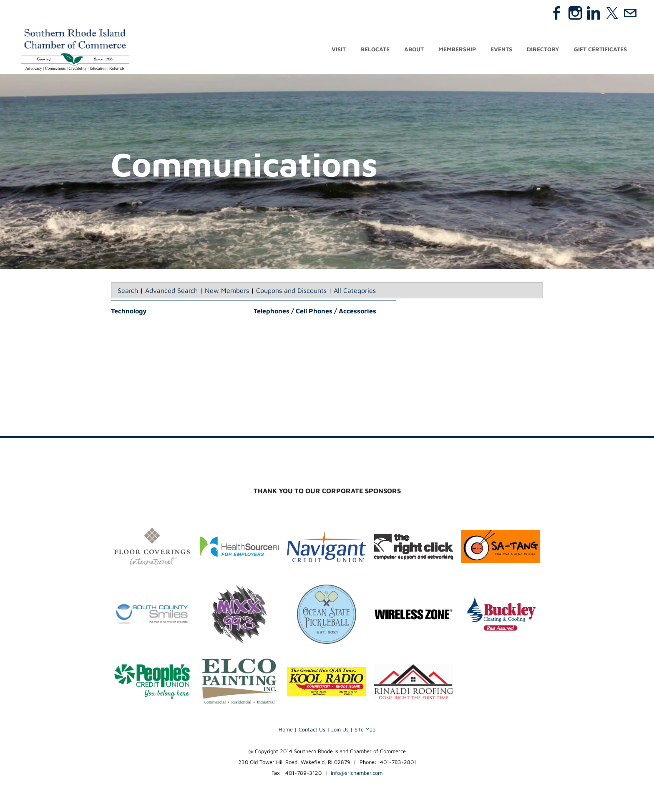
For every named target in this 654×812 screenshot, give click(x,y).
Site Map (365, 729)
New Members (227, 290)
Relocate (375, 49)
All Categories (355, 290)
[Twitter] (612, 13)
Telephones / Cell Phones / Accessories (315, 311)
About (414, 49)
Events (501, 49)
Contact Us (312, 729)
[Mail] (630, 13)
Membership (457, 49)
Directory (543, 49)
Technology (129, 311)
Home (286, 729)
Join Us (340, 729)
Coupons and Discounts (291, 290)
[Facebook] (557, 13)
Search (128, 290)
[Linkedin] (594, 13)
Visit (339, 49)
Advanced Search (171, 290)
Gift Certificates (600, 49)
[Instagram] (575, 13)
